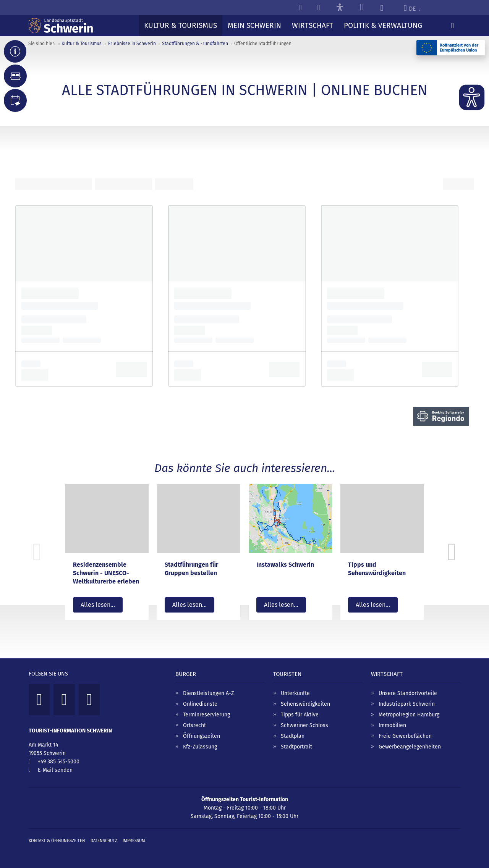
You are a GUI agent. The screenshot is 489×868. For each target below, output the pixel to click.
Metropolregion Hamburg (409, 715)
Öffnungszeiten (202, 736)
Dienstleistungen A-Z (208, 693)
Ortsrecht (194, 725)
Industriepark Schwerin (407, 704)
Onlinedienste (200, 704)
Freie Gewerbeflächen (405, 736)
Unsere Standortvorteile (408, 693)
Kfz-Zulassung (200, 747)
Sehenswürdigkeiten (305, 704)
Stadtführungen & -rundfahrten (195, 44)
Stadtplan (293, 736)
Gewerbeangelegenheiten (410, 747)
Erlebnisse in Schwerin (132, 44)
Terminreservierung (206, 715)
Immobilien (392, 725)
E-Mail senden (55, 770)
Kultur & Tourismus (82, 44)
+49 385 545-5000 (59, 762)
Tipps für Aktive (300, 715)
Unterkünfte (295, 693)
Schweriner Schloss (304, 725)
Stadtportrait (296, 747)
